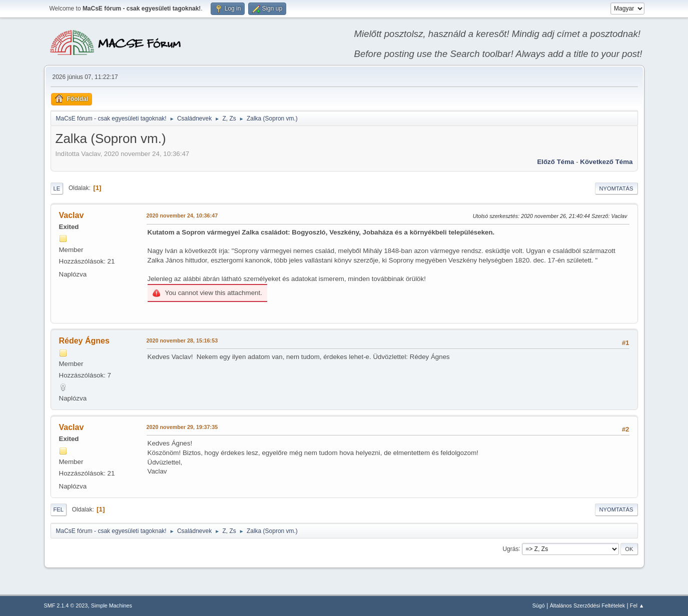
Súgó (539, 605)
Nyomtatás (616, 188)
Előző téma (555, 162)
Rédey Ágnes (84, 341)
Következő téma (606, 162)
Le (57, 188)
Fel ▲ (637, 605)
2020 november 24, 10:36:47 (182, 215)
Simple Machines (112, 605)
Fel (59, 509)
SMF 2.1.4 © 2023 (66, 605)
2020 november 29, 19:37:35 (182, 427)
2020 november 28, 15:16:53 (182, 340)
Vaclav (72, 215)
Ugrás (510, 548)
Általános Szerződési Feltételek (587, 605)
